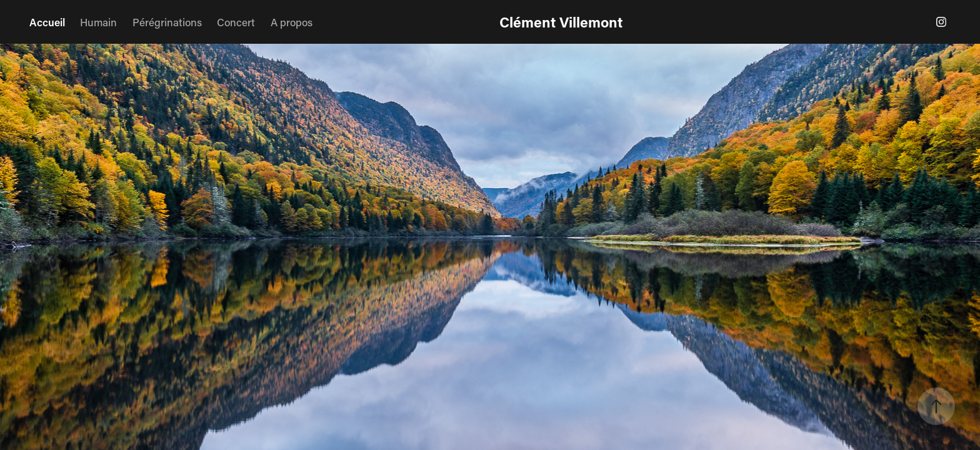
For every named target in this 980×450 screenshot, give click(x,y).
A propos (292, 22)
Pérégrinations (167, 22)
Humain (98, 22)
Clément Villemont (561, 22)
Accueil (47, 22)
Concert (236, 22)
